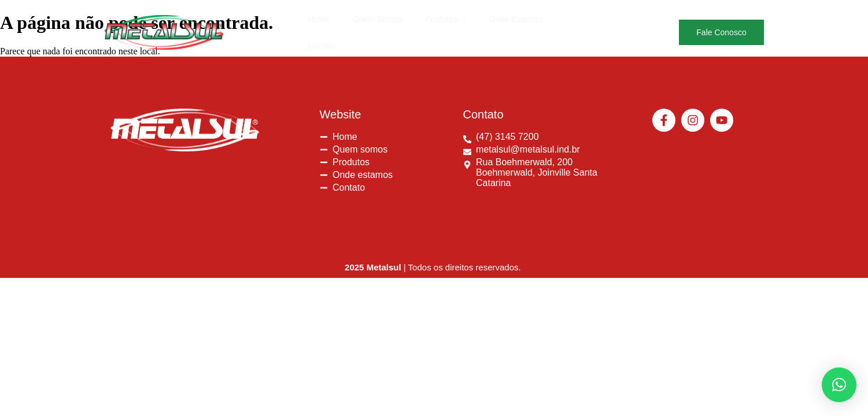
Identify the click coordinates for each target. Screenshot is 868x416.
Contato (580, 23)
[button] (446, 23)
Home (318, 23)
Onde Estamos (516, 23)
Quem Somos (377, 23)
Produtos (446, 23)
